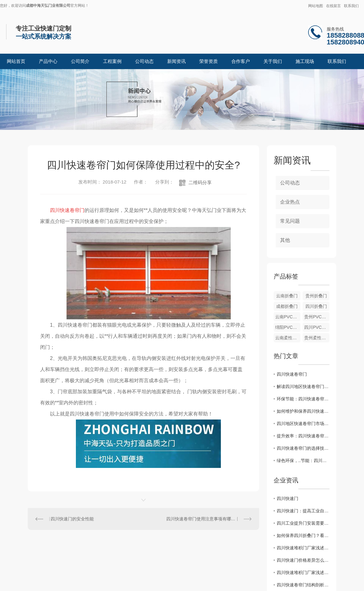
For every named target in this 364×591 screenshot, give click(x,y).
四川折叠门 (316, 306)
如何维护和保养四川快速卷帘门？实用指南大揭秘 (303, 411)
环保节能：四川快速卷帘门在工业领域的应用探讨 (303, 399)
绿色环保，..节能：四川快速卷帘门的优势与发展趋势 (303, 461)
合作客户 (241, 61)
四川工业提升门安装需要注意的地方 (303, 523)
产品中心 (48, 61)
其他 (285, 240)
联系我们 (351, 6)
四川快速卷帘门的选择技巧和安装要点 (303, 448)
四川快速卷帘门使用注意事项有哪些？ (203, 519)
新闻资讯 (176, 61)
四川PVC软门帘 (317, 327)
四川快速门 (287, 498)
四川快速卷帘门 (292, 374)
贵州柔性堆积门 (317, 338)
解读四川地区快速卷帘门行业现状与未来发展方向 (303, 386)
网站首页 (16, 61)
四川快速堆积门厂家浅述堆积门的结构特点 (303, 548)
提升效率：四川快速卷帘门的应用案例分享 (303, 436)
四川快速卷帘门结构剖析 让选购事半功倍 (303, 585)
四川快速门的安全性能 (72, 519)
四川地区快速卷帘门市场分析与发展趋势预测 (303, 424)
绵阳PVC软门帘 (288, 327)
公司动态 (144, 61)
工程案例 (112, 61)
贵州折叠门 (316, 296)
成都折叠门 (287, 306)
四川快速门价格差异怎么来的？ (303, 560)
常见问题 (290, 221)
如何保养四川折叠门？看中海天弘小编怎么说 (303, 535)
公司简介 (80, 61)
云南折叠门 (287, 296)
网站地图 (316, 6)
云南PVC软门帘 (288, 317)
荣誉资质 (209, 61)
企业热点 (290, 202)
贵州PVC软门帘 (317, 317)
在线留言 (333, 6)
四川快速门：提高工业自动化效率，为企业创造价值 (303, 511)
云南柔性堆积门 (288, 338)
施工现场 (305, 61)
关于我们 (273, 61)
